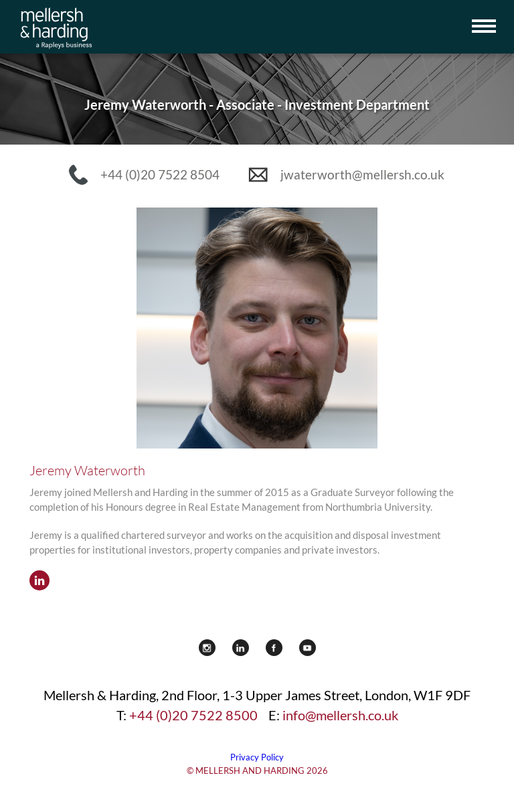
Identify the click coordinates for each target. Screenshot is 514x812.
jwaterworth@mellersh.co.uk (362, 174)
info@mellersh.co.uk (340, 715)
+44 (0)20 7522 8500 (193, 715)
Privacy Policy (257, 757)
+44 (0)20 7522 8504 (160, 174)
